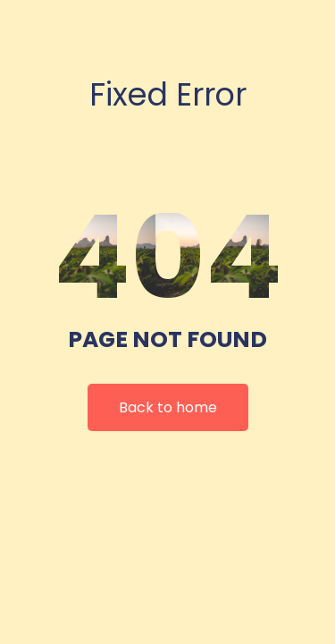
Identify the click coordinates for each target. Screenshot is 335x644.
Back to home (168, 407)
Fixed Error (168, 94)
